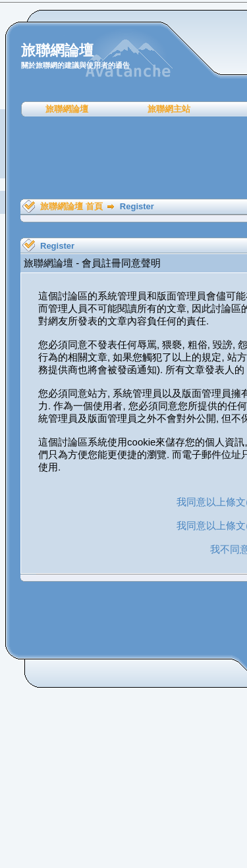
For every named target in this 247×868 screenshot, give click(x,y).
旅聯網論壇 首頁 (71, 206)
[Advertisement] (128, 158)
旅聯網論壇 (67, 109)
